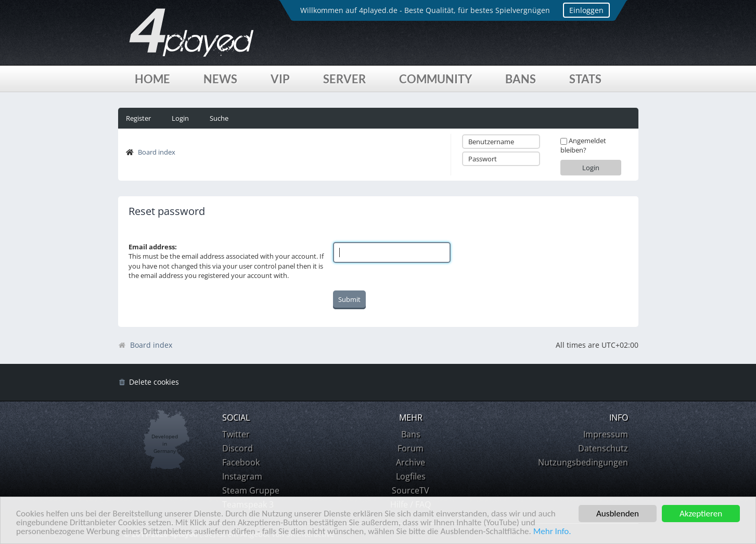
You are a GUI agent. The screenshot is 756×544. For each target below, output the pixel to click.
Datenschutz (603, 448)
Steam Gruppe (251, 490)
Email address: (153, 247)
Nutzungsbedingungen (583, 462)
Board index (157, 152)
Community (435, 79)
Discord (238, 448)
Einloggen (586, 10)
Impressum (606, 434)
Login (180, 118)
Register (138, 118)
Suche (219, 118)
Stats (585, 79)
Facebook (241, 462)
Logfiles (411, 476)
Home (152, 79)
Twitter (236, 434)
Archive (411, 462)
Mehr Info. (552, 532)
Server (344, 79)
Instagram (242, 476)
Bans (521, 79)
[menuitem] (149, 382)
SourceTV (411, 490)
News (220, 79)
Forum (411, 448)
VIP (280, 79)
